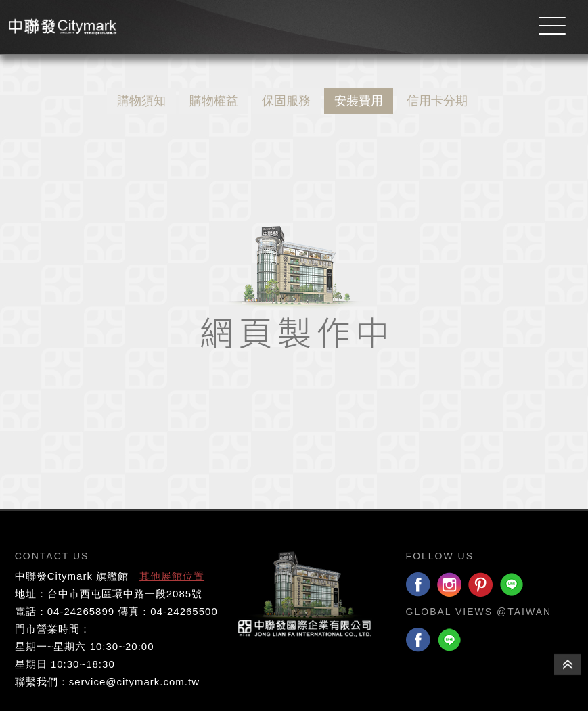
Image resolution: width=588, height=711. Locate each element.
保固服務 (286, 101)
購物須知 (141, 101)
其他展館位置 (172, 576)
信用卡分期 (437, 101)
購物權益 (214, 101)
